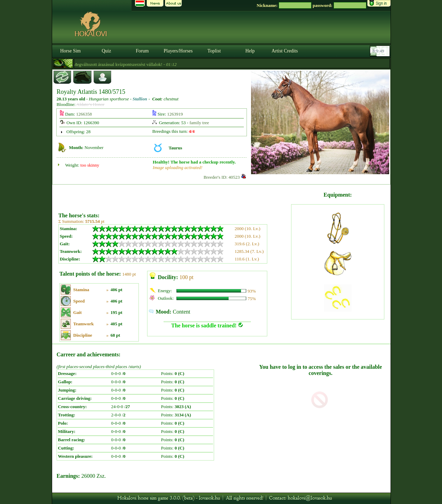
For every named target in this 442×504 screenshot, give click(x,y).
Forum (142, 51)
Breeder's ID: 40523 (222, 177)
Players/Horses (178, 51)
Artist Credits (285, 51)
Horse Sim (70, 51)
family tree (199, 123)
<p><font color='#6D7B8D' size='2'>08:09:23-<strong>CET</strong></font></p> (381, 51)
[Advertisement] (174, 196)
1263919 (175, 114)
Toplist (214, 51)
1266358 (84, 114)
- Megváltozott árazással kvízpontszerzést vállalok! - (123, 64)
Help (250, 51)
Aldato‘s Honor (90, 104)
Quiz (106, 51)
